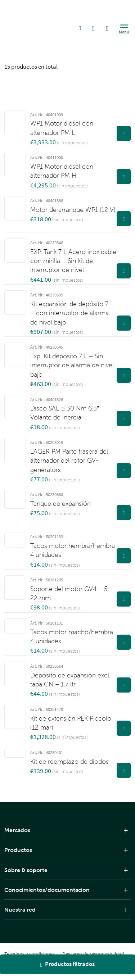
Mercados (17, 830)
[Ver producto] (124, 133)
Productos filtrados (67, 964)
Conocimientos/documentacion (47, 890)
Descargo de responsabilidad (93, 954)
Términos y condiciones (30, 954)
